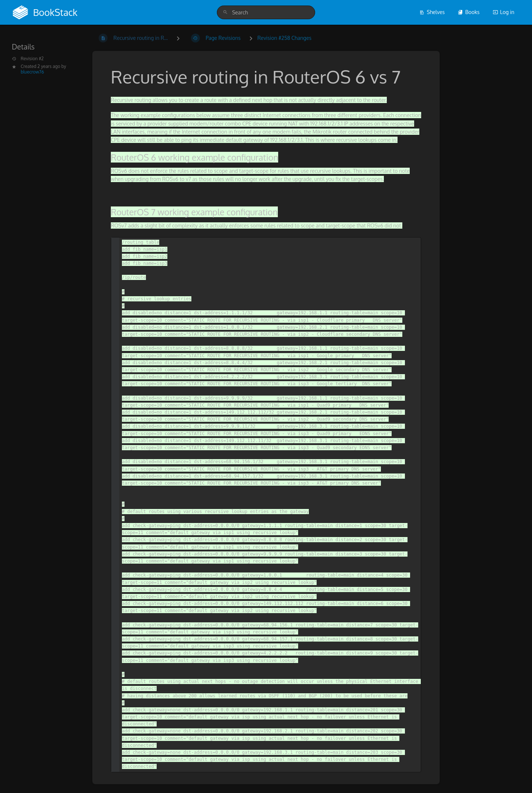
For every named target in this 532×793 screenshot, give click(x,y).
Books (469, 12)
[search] (266, 12)
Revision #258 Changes (284, 38)
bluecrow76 (32, 72)
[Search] (225, 12)
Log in (504, 12)
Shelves (432, 12)
